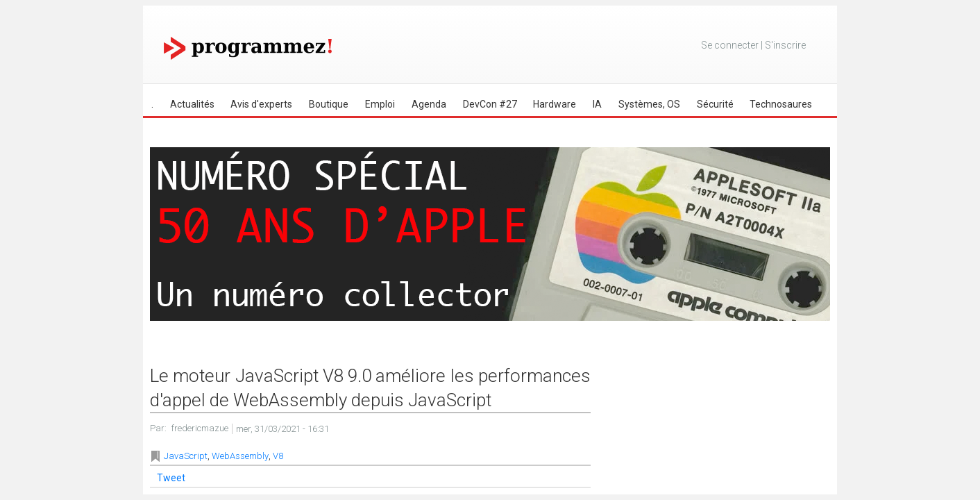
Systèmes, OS (649, 104)
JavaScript (186, 456)
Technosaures (781, 104)
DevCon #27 (490, 104)
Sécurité (715, 104)
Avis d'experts (261, 104)
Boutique (329, 104)
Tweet (171, 478)
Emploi (380, 104)
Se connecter (730, 45)
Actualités (192, 104)
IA (597, 104)
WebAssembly (240, 456)
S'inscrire (785, 45)
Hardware (555, 104)
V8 (278, 456)
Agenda (429, 104)
